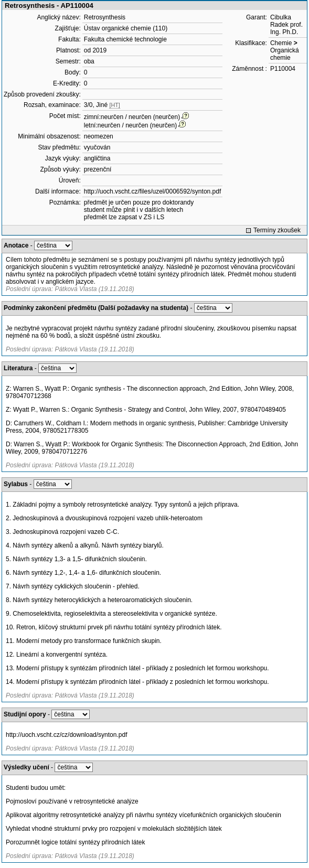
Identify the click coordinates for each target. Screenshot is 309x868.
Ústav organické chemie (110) (126, 28)
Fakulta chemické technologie (125, 39)
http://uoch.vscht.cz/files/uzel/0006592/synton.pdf (153, 191)
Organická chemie (285, 54)
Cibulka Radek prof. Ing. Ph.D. (286, 25)
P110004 (283, 69)
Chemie (281, 43)
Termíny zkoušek (277, 230)
